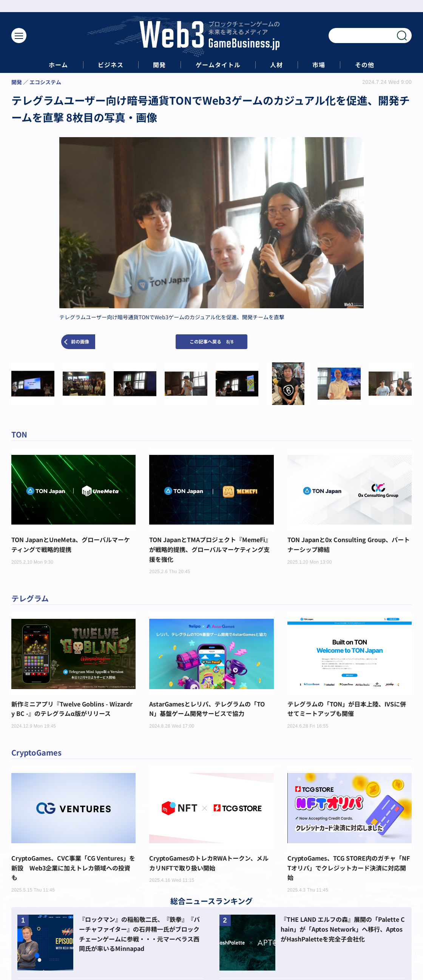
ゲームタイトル (218, 65)
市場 (319, 65)
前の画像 (80, 341)
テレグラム (30, 598)
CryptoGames (36, 752)
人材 (276, 65)
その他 (365, 65)
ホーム (58, 65)
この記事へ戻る (211, 341)
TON (19, 434)
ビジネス (111, 65)
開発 (159, 65)
